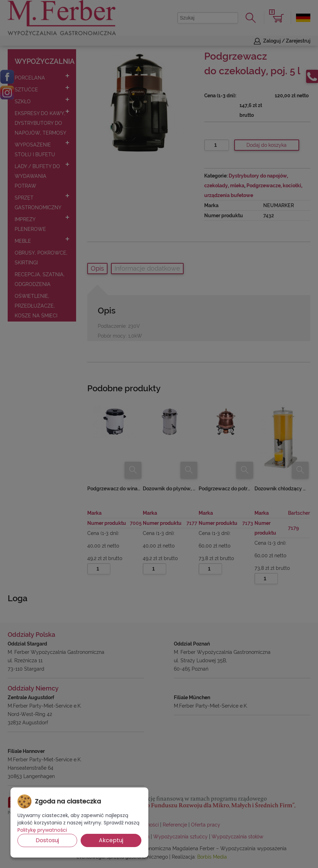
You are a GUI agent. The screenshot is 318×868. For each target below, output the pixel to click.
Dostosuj (47, 840)
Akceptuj (111, 840)
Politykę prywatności (42, 830)
